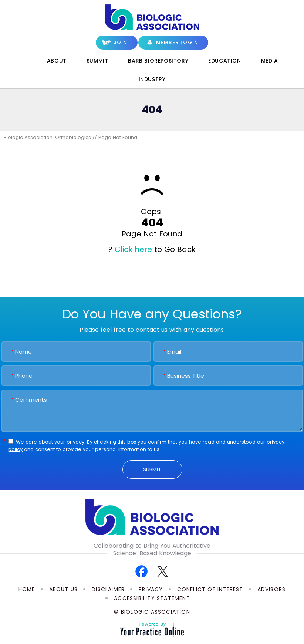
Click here (133, 249)
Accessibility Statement (152, 598)
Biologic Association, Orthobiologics (47, 137)
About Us (64, 589)
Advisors (272, 589)
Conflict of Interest (210, 589)
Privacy (151, 589)
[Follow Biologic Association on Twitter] (163, 571)
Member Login (177, 42)
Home (26, 61)
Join (121, 42)
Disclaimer (108, 589)
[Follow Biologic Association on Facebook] (141, 571)
